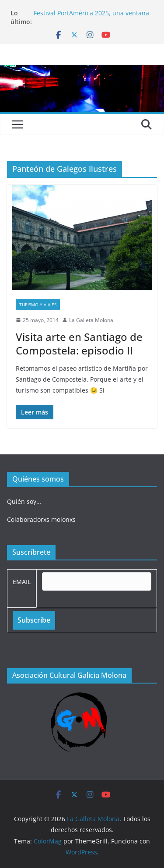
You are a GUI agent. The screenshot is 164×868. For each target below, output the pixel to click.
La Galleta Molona (91, 320)
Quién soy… (24, 501)
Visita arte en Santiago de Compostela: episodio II (79, 344)
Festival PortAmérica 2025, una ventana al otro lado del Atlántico (91, 17)
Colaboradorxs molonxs (41, 519)
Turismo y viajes (38, 305)
